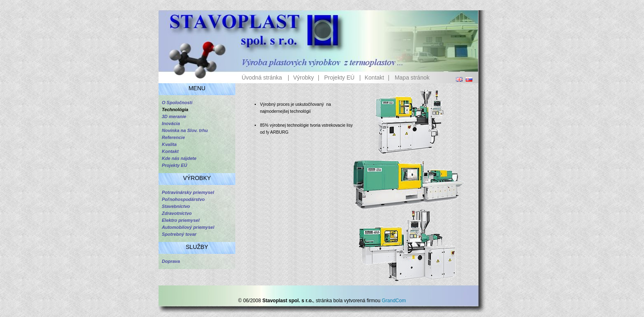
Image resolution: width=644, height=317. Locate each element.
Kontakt (374, 78)
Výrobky (304, 78)
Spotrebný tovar (179, 234)
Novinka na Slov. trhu (185, 130)
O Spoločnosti (177, 103)
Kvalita (169, 144)
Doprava (171, 261)
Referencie (173, 137)
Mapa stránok (412, 78)
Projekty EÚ (339, 78)
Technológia (175, 109)
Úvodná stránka (262, 78)
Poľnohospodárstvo (183, 199)
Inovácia (171, 123)
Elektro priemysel (181, 220)
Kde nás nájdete (179, 158)
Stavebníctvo (176, 206)
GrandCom (394, 301)
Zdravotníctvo (177, 213)
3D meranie (174, 116)
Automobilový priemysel (188, 227)
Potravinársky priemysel (188, 192)
